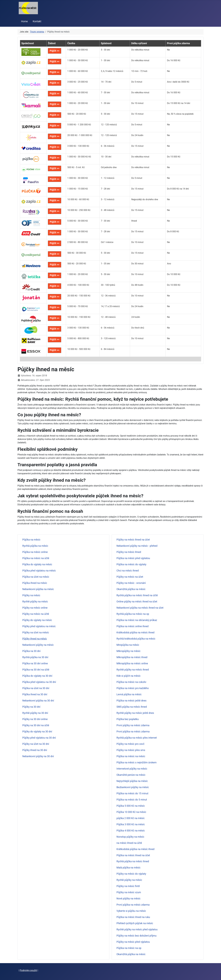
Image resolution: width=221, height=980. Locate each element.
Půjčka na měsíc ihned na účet (133, 855)
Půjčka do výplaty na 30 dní (37, 676)
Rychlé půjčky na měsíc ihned (133, 670)
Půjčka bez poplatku (128, 719)
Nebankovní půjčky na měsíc (38, 645)
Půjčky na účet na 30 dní (36, 744)
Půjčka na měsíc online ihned (133, 626)
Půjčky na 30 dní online (35, 719)
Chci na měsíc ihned (128, 571)
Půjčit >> (55, 51)
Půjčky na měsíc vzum (129, 892)
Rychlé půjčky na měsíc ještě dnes (135, 713)
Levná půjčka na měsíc (129, 694)
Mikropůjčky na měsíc (129, 651)
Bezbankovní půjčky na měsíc (133, 787)
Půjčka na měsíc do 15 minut (132, 793)
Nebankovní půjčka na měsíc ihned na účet (140, 608)
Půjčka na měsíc (31, 540)
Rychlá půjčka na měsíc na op (133, 614)
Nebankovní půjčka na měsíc (38, 589)
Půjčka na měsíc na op (129, 948)
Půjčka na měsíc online (35, 552)
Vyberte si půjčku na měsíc (131, 911)
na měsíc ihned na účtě (129, 843)
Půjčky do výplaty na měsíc (37, 620)
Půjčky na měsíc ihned (129, 552)
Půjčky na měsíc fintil (128, 886)
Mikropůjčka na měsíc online (132, 663)
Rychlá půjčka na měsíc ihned (133, 861)
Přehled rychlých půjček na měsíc (135, 923)
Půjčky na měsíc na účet (130, 577)
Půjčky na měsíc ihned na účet (133, 540)
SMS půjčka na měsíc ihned (132, 707)
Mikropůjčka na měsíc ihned (132, 657)
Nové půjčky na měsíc (129, 899)
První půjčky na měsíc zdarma (133, 725)
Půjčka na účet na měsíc (36, 577)
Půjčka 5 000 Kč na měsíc (131, 806)
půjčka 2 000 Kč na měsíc (131, 818)
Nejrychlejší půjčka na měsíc (132, 781)
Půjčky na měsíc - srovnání (131, 583)
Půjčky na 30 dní (31, 707)
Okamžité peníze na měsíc (131, 775)
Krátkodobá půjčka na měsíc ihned (136, 633)
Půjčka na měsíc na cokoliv (131, 682)
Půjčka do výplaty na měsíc (37, 564)
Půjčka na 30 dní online (35, 663)
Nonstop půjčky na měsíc (130, 837)
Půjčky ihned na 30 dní (35, 750)
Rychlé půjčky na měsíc (35, 602)
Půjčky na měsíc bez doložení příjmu (137, 936)
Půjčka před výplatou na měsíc (39, 571)
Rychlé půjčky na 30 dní (35, 713)
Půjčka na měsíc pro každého (133, 688)
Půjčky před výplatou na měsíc (39, 626)
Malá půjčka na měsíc (129, 868)
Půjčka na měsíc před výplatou (133, 558)
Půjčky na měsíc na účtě (36, 614)
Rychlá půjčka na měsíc (35, 546)
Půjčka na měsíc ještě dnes (132, 701)
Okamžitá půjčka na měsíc (131, 589)
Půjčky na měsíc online (35, 608)
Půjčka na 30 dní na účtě (36, 670)
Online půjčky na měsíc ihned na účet (137, 602)
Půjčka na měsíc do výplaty (131, 564)
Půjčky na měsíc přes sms (131, 750)
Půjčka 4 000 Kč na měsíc (131, 831)
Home (24, 21)
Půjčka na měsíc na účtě (36, 558)
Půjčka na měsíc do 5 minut (132, 800)
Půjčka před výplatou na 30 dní (39, 682)
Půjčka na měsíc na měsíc (131, 756)
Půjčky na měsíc (31, 595)
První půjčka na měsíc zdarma (133, 732)
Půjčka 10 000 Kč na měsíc (131, 812)
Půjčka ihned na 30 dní (35, 694)
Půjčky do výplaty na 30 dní (37, 732)
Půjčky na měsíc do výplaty (131, 874)
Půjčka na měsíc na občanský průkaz (137, 620)
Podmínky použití (28, 970)
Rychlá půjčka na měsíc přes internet (137, 738)
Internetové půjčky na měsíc (132, 769)
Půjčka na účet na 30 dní (36, 688)
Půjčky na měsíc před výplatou (133, 942)
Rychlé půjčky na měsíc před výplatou (137, 929)
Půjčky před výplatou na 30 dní (39, 738)
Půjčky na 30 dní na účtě (36, 725)
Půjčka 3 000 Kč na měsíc (131, 824)
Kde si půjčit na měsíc (129, 676)
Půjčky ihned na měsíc (35, 639)
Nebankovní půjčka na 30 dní (38, 701)
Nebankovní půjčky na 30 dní (38, 756)
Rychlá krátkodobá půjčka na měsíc (136, 639)
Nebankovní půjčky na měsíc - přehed (137, 546)
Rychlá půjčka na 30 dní (35, 657)
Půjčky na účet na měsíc (36, 633)
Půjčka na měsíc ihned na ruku (133, 917)
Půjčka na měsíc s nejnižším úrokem (137, 763)
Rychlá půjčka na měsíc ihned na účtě (137, 595)
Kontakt (37, 21)
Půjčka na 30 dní (32, 651)
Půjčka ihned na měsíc (35, 583)
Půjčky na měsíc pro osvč (131, 744)
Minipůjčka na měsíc (128, 645)
